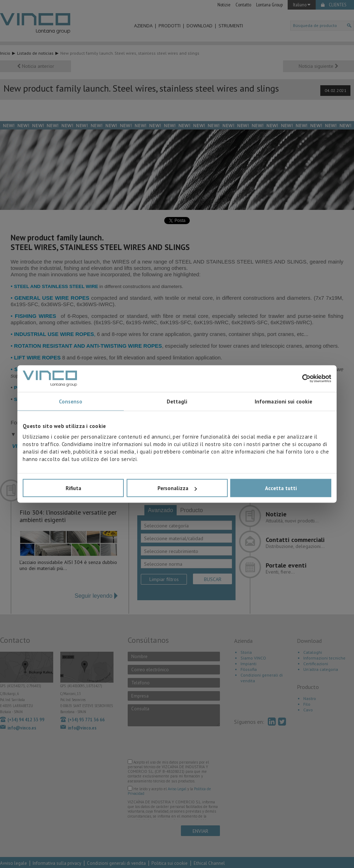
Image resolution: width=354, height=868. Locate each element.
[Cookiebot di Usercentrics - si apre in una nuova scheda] (300, 379)
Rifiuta (73, 488)
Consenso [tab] (71, 401)
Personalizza (177, 488)
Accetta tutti (281, 488)
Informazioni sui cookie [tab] (283, 401)
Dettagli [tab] (177, 401)
